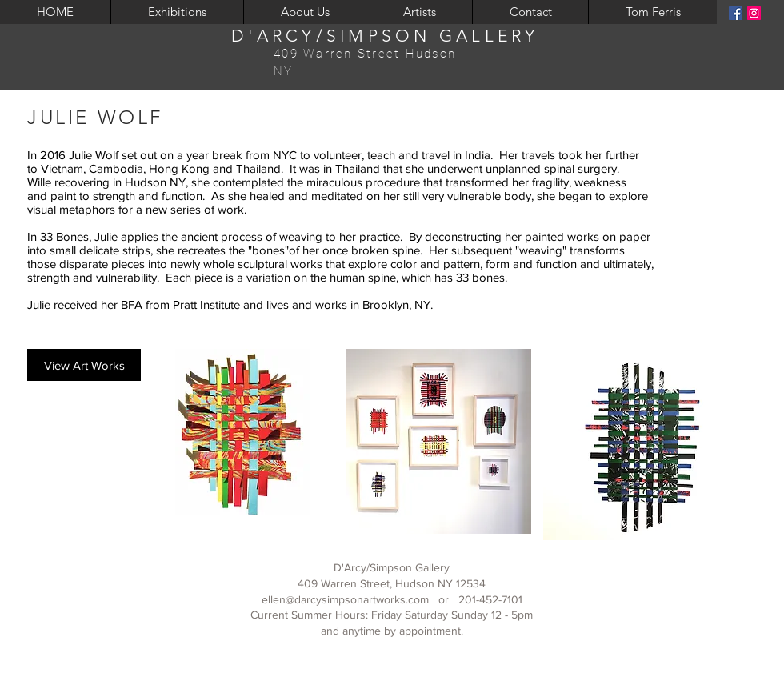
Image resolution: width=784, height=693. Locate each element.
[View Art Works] (84, 365)
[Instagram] (754, 13)
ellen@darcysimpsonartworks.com (345, 599)
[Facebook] (736, 13)
